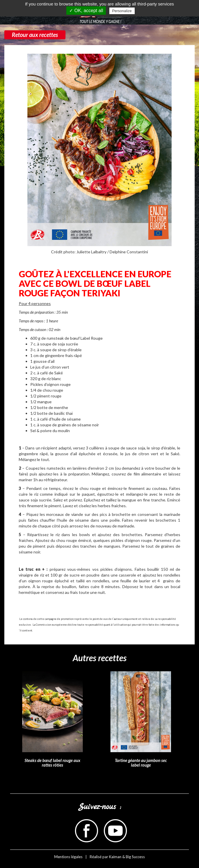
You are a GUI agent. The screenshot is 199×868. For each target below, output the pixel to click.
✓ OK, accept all (86, 11)
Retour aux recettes (35, 35)
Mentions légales (68, 857)
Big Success (135, 857)
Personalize (122, 11)
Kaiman (115, 857)
